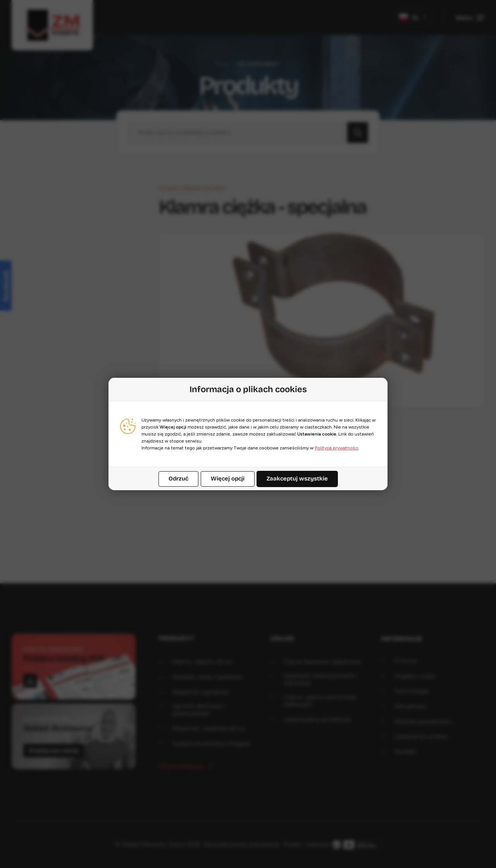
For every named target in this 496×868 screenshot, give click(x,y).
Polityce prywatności (337, 448)
